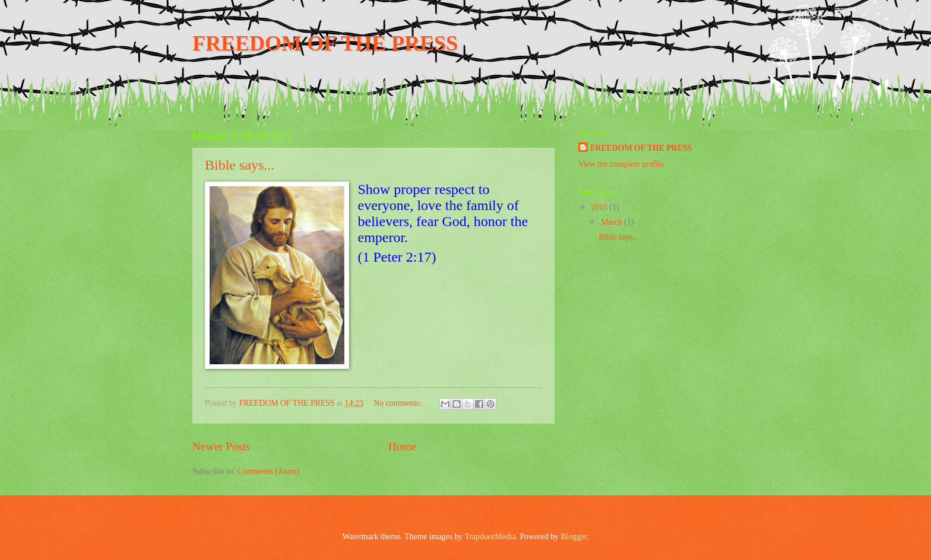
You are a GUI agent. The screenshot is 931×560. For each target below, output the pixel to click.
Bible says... (240, 165)
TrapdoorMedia (490, 537)
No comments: (398, 403)
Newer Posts (221, 446)
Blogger (574, 537)
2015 (600, 207)
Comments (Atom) (268, 471)
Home (402, 446)
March (612, 222)
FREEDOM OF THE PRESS (325, 43)
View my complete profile (621, 164)
